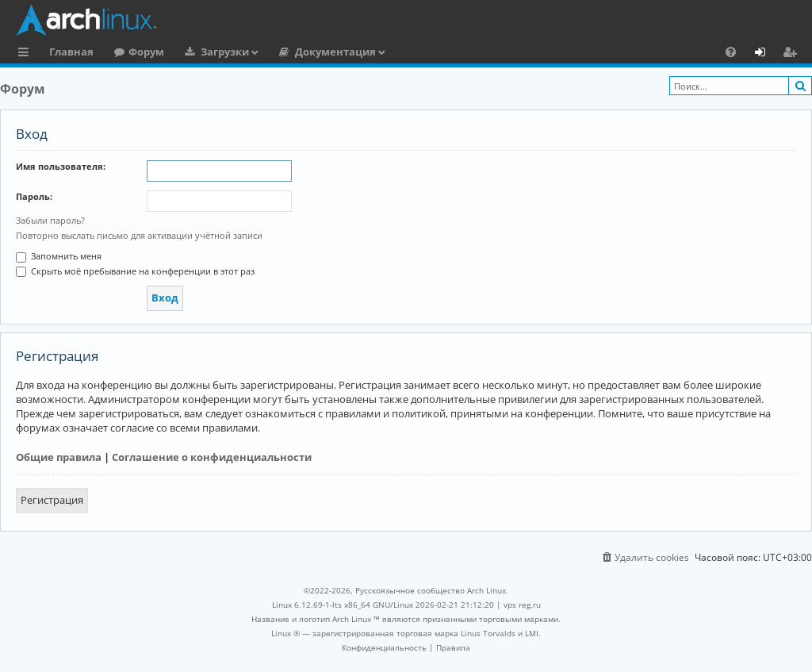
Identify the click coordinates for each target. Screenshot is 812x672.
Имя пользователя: (61, 166)
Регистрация (52, 500)
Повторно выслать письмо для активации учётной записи (139, 235)
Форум (146, 52)
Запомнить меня (59, 256)
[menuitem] (731, 52)
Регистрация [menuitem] (793, 54)
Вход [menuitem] (766, 54)
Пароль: (34, 196)
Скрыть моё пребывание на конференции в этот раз (135, 271)
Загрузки (225, 52)
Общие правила (59, 457)
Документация (335, 52)
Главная (71, 52)
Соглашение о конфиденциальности (212, 457)
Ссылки (27, 54)
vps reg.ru (522, 605)
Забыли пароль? (50, 220)
